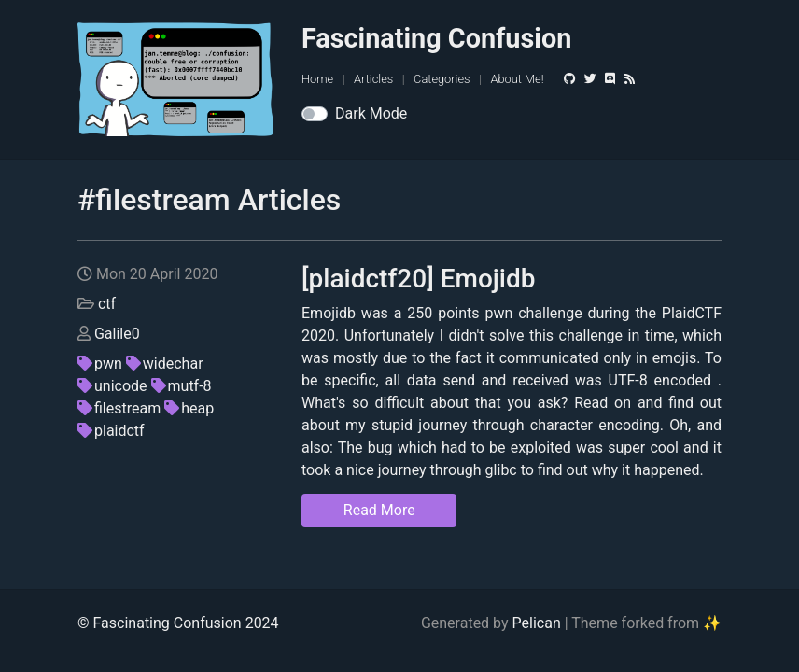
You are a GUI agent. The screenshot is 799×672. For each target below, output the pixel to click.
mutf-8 (182, 386)
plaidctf (111, 431)
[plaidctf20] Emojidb (418, 279)
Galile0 (117, 334)
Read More (379, 510)
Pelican (537, 623)
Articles (373, 79)
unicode (112, 386)
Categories (442, 79)
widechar (165, 364)
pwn (100, 364)
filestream (119, 408)
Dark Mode (371, 113)
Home (317, 79)
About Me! (517, 79)
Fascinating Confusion (436, 38)
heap (189, 408)
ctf (107, 304)
